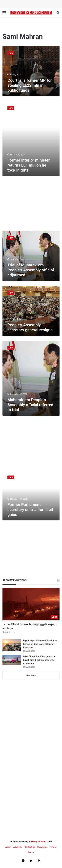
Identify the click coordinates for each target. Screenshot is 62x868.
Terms (31, 852)
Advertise (18, 847)
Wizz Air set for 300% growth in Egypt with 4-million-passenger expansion (39, 660)
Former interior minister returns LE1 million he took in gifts (29, 165)
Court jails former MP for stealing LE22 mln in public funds (30, 85)
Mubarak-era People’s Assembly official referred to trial (30, 405)
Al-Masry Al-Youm (37, 842)
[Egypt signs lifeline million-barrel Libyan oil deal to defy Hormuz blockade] (12, 645)
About (8, 847)
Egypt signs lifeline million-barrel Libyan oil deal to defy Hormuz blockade (40, 644)
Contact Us (30, 847)
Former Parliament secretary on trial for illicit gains (30, 510)
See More (31, 675)
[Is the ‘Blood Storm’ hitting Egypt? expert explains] (31, 604)
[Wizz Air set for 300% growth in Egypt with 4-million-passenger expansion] (12, 660)
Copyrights (42, 847)
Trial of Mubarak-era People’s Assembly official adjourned (31, 270)
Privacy (53, 847)
